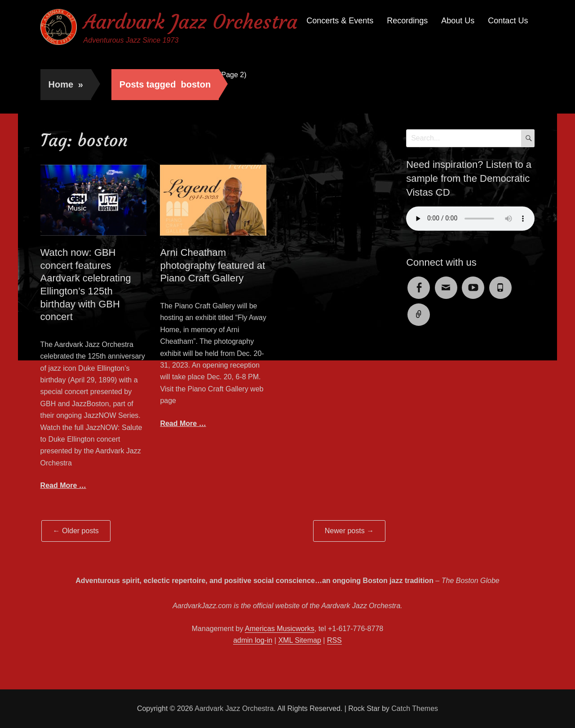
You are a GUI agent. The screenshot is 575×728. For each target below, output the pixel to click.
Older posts (76, 531)
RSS (334, 640)
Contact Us (508, 21)
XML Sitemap (299, 640)
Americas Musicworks (280, 629)
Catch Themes (415, 708)
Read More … (63, 485)
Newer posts (349, 531)
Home (66, 84)
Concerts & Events (340, 21)
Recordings (407, 21)
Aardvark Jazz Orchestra (190, 22)
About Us (458, 21)
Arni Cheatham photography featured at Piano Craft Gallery (212, 265)
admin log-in (253, 640)
